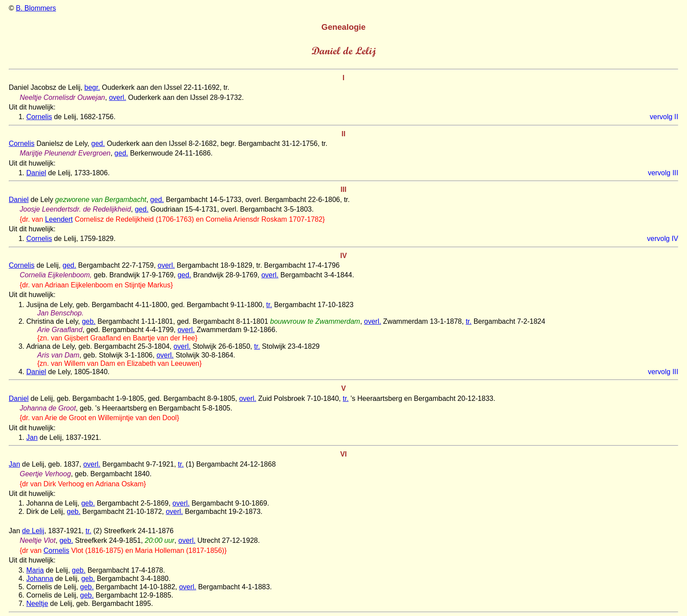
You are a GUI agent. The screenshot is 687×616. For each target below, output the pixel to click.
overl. (118, 97)
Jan (32, 437)
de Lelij (33, 531)
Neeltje (37, 604)
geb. (89, 321)
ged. (98, 143)
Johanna (40, 579)
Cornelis (39, 117)
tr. (269, 305)
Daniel (36, 173)
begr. (92, 87)
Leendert (59, 219)
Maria (35, 570)
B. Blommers (36, 8)
